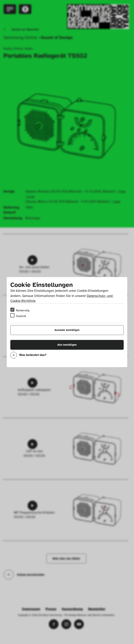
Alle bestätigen (67, 345)
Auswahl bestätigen (67, 330)
